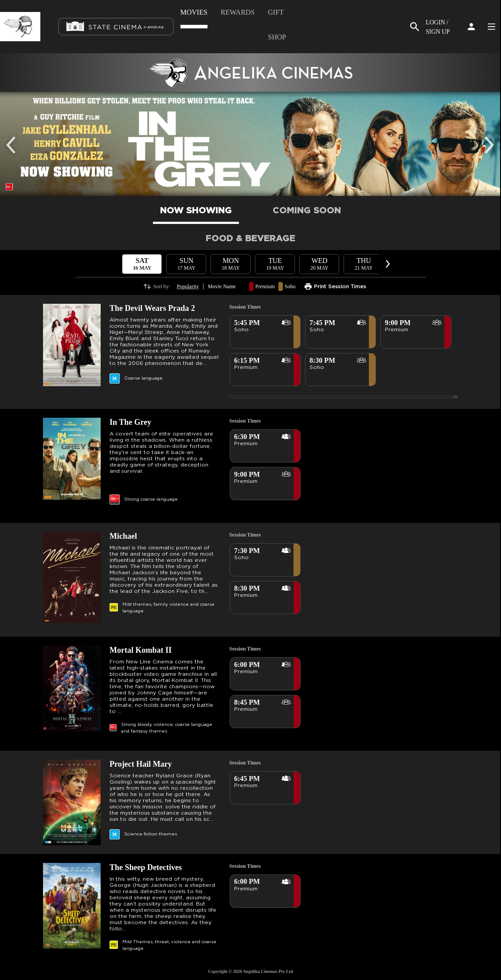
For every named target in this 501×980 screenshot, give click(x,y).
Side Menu (491, 27)
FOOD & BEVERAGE (250, 239)
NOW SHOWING (196, 211)
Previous (13, 139)
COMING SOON (307, 211)
